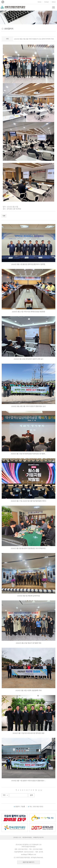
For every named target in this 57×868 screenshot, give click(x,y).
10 (36, 790)
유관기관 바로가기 (28, 862)
